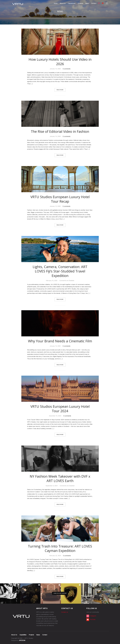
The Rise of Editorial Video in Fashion (60, 131)
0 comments (67, 69)
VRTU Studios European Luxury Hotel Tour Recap (60, 199)
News (87, 3)
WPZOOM (22, 640)
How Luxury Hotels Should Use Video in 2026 (60, 62)
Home (56, 3)
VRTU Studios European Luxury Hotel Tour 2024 (60, 409)
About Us (63, 3)
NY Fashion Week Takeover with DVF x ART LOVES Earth (60, 479)
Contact (94, 3)
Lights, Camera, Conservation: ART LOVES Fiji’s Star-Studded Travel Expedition (60, 271)
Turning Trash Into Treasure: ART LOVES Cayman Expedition (60, 548)
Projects (80, 3)
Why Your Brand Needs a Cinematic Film (60, 341)
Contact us (65, 612)
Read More (60, 90)
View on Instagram (60, 593)
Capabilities (72, 3)
